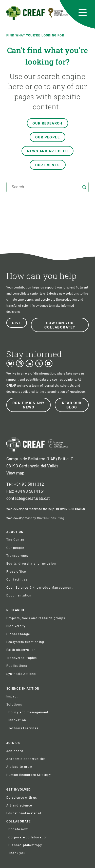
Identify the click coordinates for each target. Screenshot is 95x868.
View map (15, 473)
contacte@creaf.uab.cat (28, 498)
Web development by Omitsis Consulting (35, 518)
